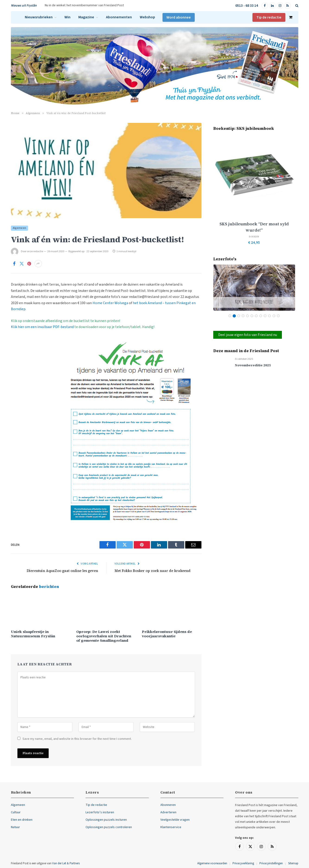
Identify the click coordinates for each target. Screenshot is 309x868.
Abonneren (168, 805)
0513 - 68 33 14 (247, 6)
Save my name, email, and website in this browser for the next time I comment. (77, 739)
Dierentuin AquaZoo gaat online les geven (62, 571)
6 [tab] (252, 316)
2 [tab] (234, 316)
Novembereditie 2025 (253, 365)
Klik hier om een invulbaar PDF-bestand (42, 327)
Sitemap (293, 863)
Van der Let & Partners (66, 863)
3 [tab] (239, 316)
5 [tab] (247, 316)
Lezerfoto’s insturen (100, 812)
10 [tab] (269, 316)
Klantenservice (171, 827)
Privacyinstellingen (271, 863)
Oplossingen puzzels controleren (109, 827)
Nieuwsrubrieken (39, 17)
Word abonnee (179, 17)
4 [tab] (243, 316)
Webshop (147, 17)
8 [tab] (261, 316)
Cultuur (16, 812)
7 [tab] (256, 316)
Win (67, 17)
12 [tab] (278, 316)
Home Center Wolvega (110, 303)
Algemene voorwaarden (212, 863)
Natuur (15, 827)
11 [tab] (274, 316)
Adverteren (168, 812)
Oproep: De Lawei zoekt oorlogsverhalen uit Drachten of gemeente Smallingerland (104, 636)
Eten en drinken (22, 820)
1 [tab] (230, 316)
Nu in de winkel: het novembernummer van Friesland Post (84, 5)
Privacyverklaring (243, 863)
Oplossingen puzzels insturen (106, 820)
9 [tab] (265, 316)
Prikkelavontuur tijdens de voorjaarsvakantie (167, 634)
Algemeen (20, 228)
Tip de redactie (269, 17)
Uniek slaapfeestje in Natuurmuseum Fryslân (33, 634)
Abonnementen (119, 17)
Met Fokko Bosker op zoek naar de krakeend (153, 571)
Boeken (254, 237)
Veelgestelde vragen (175, 820)
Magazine (86, 17)
